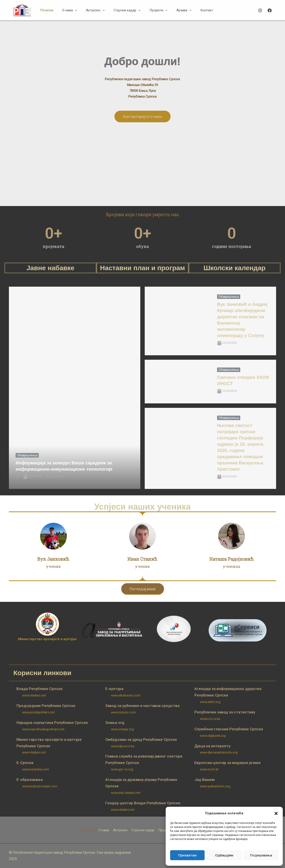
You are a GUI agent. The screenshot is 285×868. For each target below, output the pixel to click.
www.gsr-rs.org (122, 769)
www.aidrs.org (210, 702)
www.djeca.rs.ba (123, 746)
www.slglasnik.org (213, 736)
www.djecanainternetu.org (219, 752)
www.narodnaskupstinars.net (43, 729)
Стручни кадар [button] (143, 830)
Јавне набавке (50, 268)
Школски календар (235, 268)
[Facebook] (270, 10)
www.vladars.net (34, 695)
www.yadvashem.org (215, 786)
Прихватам (187, 855)
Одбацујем (224, 855)
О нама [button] (104, 830)
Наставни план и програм (142, 268)
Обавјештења (27, 455)
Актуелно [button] (120, 830)
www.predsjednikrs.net (39, 712)
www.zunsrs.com (123, 712)
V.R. (18, 476)
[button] (276, 813)
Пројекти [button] (165, 830)
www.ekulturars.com (126, 695)
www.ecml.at (209, 769)
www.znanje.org (122, 729)
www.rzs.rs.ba (210, 719)
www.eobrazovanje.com (40, 786)
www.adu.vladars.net (126, 793)
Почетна (88, 830)
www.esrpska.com (36, 769)
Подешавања (261, 855)
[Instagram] (260, 10)
